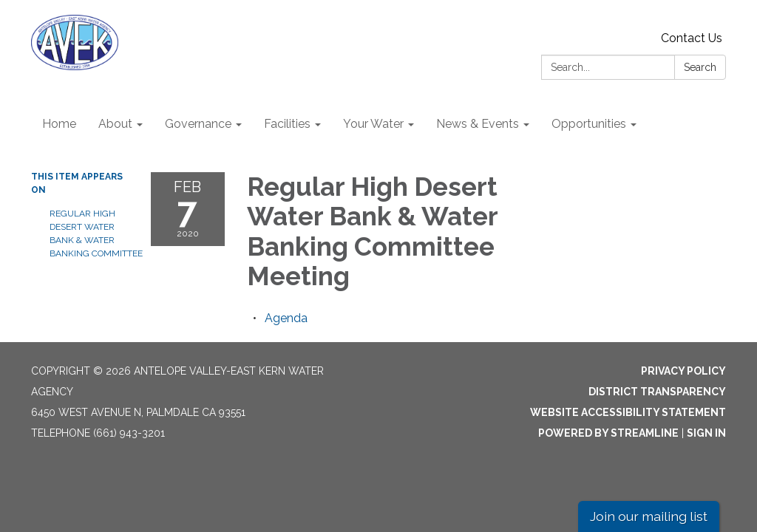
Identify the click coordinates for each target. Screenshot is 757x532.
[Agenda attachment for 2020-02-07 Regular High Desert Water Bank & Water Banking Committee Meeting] (286, 318)
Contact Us (692, 38)
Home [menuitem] (59, 124)
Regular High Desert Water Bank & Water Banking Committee (89, 233)
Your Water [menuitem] (373, 124)
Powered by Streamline (608, 433)
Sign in (706, 433)
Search (700, 67)
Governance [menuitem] (198, 124)
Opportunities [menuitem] (589, 124)
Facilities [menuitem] (287, 124)
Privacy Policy (683, 371)
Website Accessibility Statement (628, 412)
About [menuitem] (115, 124)
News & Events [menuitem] (478, 124)
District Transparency (657, 392)
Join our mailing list (649, 516)
